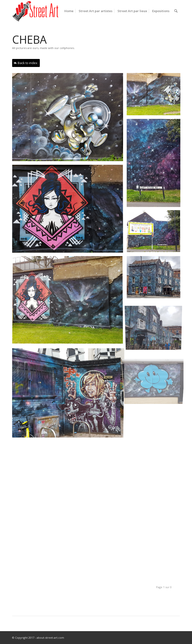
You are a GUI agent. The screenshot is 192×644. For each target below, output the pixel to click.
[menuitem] (69, 11)
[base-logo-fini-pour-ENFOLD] (36, 11)
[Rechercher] (176, 11)
